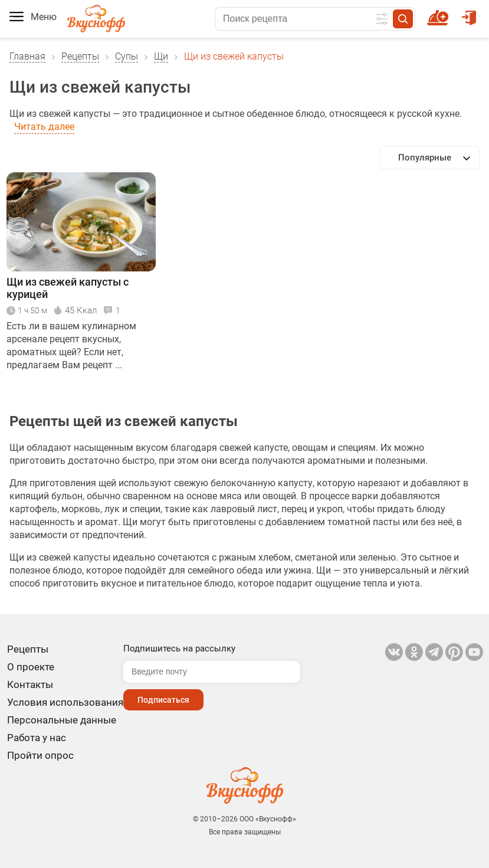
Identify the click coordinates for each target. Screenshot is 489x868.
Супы (127, 56)
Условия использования (65, 702)
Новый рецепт (440, 12)
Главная (27, 56)
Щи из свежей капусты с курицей (68, 288)
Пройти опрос (40, 755)
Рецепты (80, 56)
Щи (161, 56)
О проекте (31, 667)
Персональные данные (62, 720)
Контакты (30, 684)
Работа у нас (37, 738)
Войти (469, 12)
